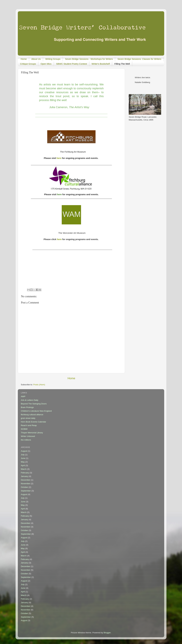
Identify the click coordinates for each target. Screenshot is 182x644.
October (24, 487)
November (26, 484)
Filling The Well (122, 64)
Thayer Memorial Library (32, 433)
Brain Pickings (27, 407)
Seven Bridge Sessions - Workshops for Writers (89, 59)
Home (24, 59)
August (24, 451)
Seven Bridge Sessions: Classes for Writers (139, 59)
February (25, 473)
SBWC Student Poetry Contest (72, 64)
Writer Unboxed (28, 436)
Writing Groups (53, 59)
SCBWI (24, 429)
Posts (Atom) (39, 385)
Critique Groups (28, 64)
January (24, 476)
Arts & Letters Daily (30, 400)
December (26, 480)
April (23, 465)
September (26, 491)
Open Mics (46, 64)
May (23, 462)
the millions (26, 440)
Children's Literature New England (36, 411)
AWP (23, 396)
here (59, 158)
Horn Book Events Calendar (33, 422)
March (24, 469)
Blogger (107, 633)
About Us (36, 59)
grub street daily (28, 418)
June (23, 458)
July (23, 455)
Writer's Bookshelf (101, 64)
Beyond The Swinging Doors (34, 404)
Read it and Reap (29, 425)
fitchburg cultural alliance (32, 415)
